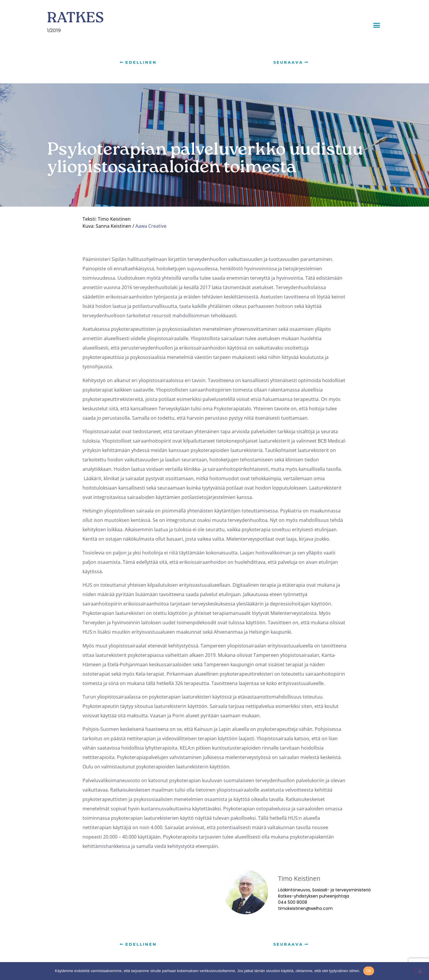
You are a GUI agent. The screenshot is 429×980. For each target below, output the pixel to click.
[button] (377, 25)
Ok (369, 971)
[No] (420, 971)
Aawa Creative (151, 226)
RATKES (75, 19)
